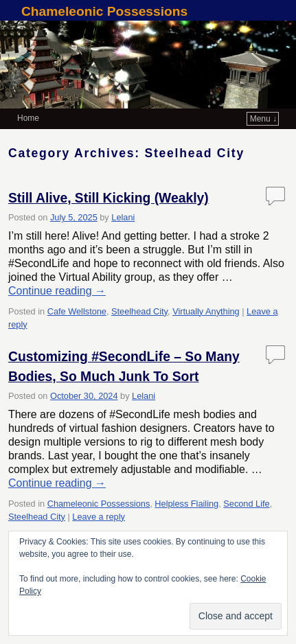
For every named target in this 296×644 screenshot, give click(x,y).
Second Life (246, 504)
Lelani (123, 217)
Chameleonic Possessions (104, 11)
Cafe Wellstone (77, 311)
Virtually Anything (206, 311)
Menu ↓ (263, 119)
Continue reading (57, 291)
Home (28, 118)
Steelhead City (139, 311)
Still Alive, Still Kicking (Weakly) (109, 198)
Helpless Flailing (186, 504)
